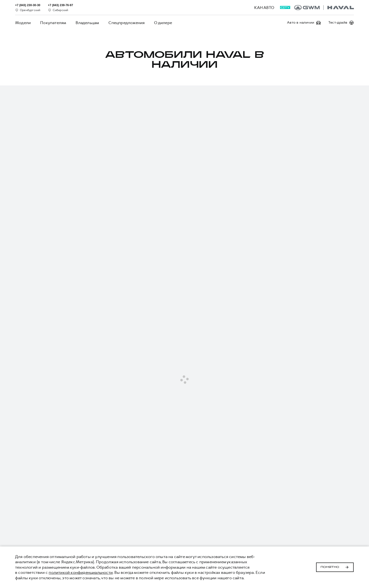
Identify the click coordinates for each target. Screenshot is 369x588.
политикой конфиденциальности (81, 572)
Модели (23, 23)
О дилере (163, 23)
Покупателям (53, 23)
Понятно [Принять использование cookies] (335, 567)
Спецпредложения (127, 23)
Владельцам (87, 23)
